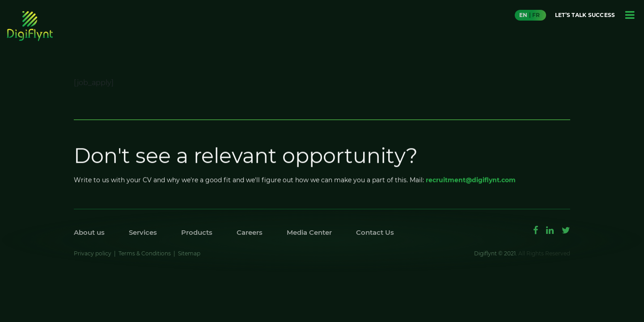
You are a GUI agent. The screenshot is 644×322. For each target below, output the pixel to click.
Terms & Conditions (145, 253)
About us (89, 232)
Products (197, 232)
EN (523, 15)
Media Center (309, 232)
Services (143, 232)
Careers (250, 232)
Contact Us (375, 232)
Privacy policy (93, 253)
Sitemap (189, 253)
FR (536, 15)
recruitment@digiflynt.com (471, 182)
